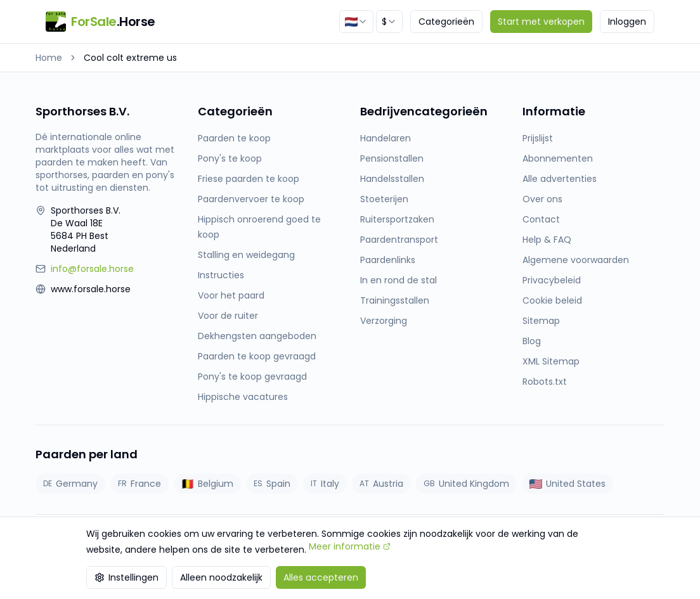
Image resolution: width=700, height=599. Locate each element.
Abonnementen (558, 158)
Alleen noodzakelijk (221, 577)
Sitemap (541, 321)
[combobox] (356, 22)
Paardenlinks (388, 260)
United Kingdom (466, 484)
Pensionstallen (392, 158)
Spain (272, 484)
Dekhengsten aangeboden (257, 336)
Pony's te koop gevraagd (252, 377)
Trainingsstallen (395, 300)
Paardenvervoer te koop (251, 199)
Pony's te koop (230, 158)
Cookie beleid (552, 300)
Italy (325, 484)
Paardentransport (399, 240)
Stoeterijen (384, 199)
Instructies (221, 275)
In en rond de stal (399, 280)
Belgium (207, 484)
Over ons (542, 199)
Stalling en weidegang (246, 255)
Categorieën (446, 22)
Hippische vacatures (243, 397)
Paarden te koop (234, 138)
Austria (381, 484)
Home (49, 58)
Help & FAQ (547, 240)
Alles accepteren (321, 577)
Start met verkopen (541, 22)
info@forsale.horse (92, 269)
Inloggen (627, 22)
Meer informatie (350, 546)
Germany (70, 484)
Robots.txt (545, 382)
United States (567, 484)
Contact (541, 219)
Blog (532, 341)
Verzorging (384, 321)
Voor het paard (231, 295)
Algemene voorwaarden (576, 260)
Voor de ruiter (228, 316)
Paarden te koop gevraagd (257, 356)
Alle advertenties (560, 179)
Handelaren (386, 138)
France (139, 484)
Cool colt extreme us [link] (130, 58)
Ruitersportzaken (397, 219)
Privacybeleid (552, 280)
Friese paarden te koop (249, 179)
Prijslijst (538, 138)
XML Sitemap (551, 361)
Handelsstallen (392, 179)
